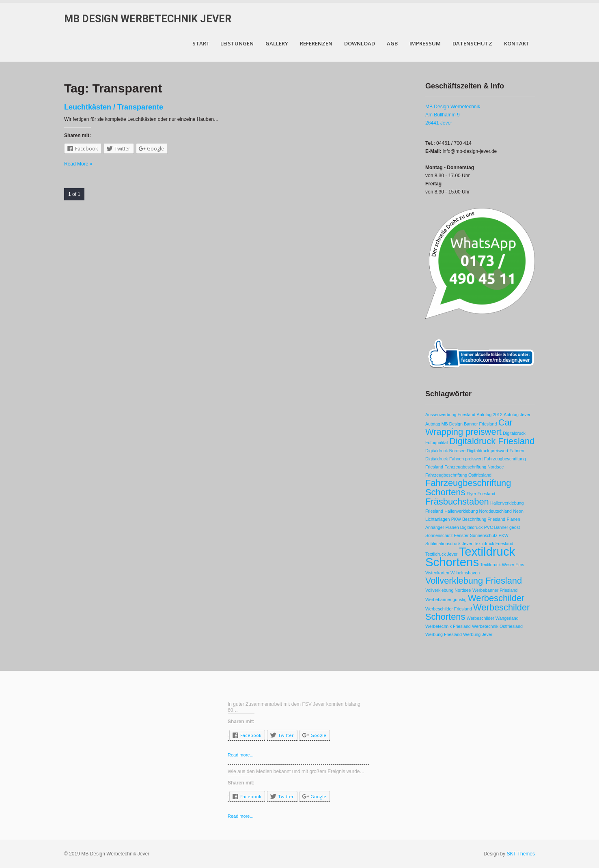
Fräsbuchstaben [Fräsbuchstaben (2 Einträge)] (457, 502)
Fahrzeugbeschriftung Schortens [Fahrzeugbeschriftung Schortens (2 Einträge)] (468, 488)
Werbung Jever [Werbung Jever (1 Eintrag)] (478, 634)
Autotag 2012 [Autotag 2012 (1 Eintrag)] (490, 415)
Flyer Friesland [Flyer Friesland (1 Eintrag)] (481, 494)
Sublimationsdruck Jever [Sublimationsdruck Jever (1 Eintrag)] (449, 544)
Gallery (277, 43)
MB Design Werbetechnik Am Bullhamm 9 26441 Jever (453, 115)
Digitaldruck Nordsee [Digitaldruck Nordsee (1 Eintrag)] (445, 451)
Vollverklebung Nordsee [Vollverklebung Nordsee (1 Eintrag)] (448, 590)
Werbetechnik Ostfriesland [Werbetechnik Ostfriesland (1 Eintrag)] (497, 626)
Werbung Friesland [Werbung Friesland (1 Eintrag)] (444, 634)
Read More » (78, 164)
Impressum (425, 43)
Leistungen (237, 43)
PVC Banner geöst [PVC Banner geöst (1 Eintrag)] (502, 527)
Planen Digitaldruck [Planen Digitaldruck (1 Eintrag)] (464, 527)
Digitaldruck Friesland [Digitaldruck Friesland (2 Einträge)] (492, 441)
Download (360, 43)
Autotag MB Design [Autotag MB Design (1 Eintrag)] (444, 424)
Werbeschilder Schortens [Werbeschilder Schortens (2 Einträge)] (477, 612)
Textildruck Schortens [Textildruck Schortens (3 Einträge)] (470, 557)
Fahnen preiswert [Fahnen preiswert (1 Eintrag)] (466, 459)
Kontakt (517, 43)
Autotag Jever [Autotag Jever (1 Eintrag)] (517, 415)
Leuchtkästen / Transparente (114, 107)
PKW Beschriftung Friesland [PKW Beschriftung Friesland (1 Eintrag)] (478, 519)
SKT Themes (521, 854)
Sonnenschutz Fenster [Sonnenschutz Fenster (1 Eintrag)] (447, 535)
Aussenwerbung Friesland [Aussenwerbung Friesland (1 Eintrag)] (450, 415)
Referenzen (316, 43)
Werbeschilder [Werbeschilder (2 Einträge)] (496, 598)
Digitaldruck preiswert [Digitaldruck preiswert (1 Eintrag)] (487, 451)
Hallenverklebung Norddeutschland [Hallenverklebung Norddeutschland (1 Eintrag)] (478, 511)
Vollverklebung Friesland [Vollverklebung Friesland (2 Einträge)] (474, 581)
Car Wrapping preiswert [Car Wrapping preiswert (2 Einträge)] (469, 427)
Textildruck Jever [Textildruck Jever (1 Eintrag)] (441, 554)
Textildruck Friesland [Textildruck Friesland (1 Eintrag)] (493, 544)
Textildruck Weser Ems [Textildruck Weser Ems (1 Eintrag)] (502, 565)
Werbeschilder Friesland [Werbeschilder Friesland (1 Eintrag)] (449, 609)
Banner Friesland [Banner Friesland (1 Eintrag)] (480, 424)
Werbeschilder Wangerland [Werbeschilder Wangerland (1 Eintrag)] (493, 618)
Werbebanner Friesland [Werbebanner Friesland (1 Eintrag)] (495, 590)
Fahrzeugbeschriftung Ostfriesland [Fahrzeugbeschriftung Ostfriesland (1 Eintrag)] (458, 475)
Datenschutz (472, 43)
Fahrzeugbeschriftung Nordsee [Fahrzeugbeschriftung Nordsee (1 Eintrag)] (474, 467)
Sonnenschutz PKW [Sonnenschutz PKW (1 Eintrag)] (489, 535)
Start (201, 43)
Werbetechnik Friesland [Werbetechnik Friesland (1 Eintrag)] (448, 626)
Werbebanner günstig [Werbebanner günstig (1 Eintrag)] (446, 599)
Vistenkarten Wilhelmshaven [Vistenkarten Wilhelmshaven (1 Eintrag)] (452, 573)
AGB (392, 43)
